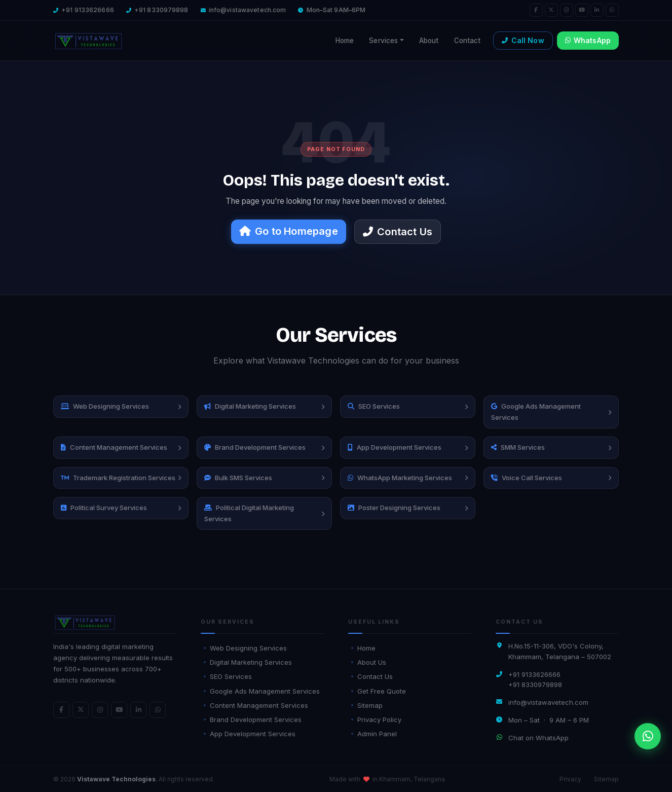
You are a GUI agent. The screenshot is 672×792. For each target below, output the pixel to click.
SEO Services (228, 676)
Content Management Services (256, 705)
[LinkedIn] (597, 10)
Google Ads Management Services (262, 691)
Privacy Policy (376, 719)
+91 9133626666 (88, 10)
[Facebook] (536, 10)
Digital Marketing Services (248, 662)
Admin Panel (374, 734)
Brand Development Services (253, 719)
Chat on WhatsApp (538, 738)
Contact (468, 41)
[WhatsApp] (612, 10)
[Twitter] (551, 10)
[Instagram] (567, 10)
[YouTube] (582, 10)
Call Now (523, 40)
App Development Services (250, 734)
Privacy (570, 779)
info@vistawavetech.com (248, 10)
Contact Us (398, 232)
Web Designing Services (245, 648)
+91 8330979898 (161, 10)
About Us (369, 662)
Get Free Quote (379, 691)
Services (383, 41)
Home (345, 41)
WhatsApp (588, 40)
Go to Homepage (289, 231)
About (429, 41)
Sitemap (367, 705)
